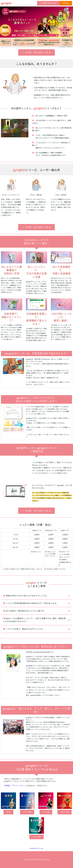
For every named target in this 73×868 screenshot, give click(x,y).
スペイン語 (65, 812)
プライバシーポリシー (19, 786)
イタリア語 (37, 837)
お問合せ (66, 3)
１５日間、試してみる (48, 3)
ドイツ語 (46, 812)
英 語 (8, 812)
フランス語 (27, 812)
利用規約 (7, 786)
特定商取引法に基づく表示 (36, 848)
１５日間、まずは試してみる (37, 52)
